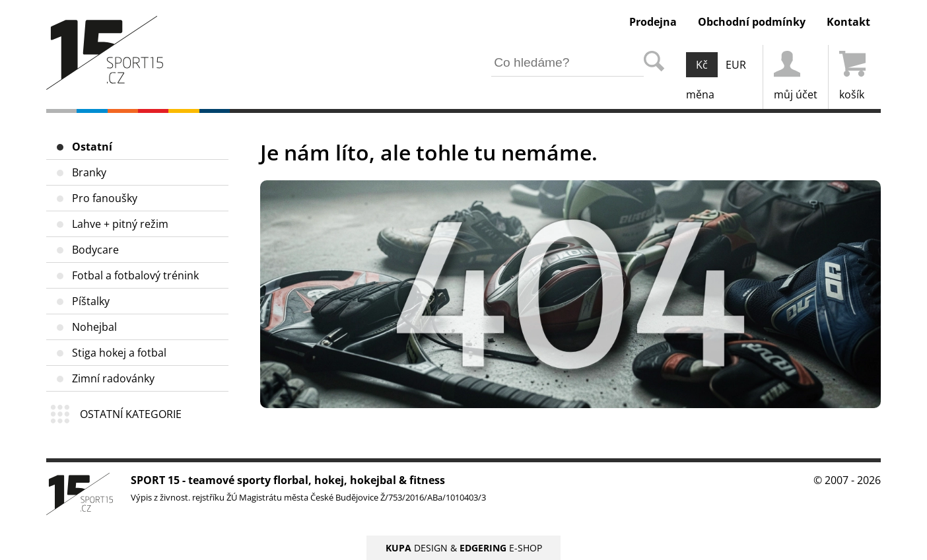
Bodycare (95, 250)
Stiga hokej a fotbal (119, 353)
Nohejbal (94, 327)
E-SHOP (501, 548)
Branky (89, 172)
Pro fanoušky (105, 198)
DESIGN (417, 548)
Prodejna (653, 22)
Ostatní (92, 147)
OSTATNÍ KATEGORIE (131, 414)
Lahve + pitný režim (120, 224)
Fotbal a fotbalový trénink (135, 275)
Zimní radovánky (113, 378)
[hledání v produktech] (567, 63)
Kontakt (848, 22)
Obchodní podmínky (752, 22)
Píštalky (91, 301)
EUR (736, 65)
